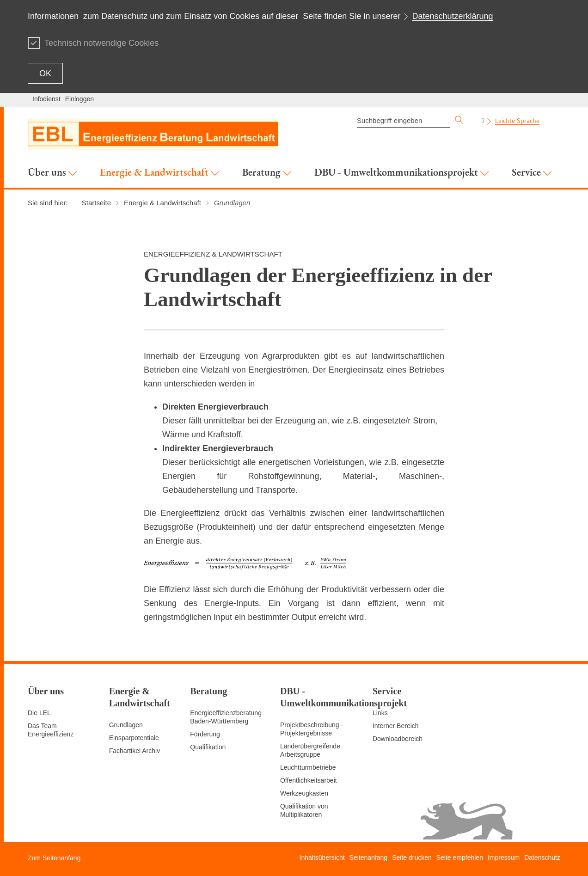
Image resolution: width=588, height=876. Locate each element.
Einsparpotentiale (134, 738)
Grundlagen (126, 725)
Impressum (504, 858)
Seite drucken (412, 858)
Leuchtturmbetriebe (308, 767)
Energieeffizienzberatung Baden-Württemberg (226, 717)
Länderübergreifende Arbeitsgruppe (310, 750)
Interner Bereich (396, 726)
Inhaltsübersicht (322, 858)
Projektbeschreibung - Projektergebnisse (312, 729)
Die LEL (39, 713)
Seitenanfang (369, 858)
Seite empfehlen (460, 858)
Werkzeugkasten (304, 793)
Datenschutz (542, 858)
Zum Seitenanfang (54, 858)
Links (380, 713)
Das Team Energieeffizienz (51, 730)
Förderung (205, 734)
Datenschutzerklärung (452, 16)
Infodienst (46, 99)
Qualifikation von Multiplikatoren (304, 810)
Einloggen (80, 99)
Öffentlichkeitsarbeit (309, 780)
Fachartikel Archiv (135, 751)
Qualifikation (208, 747)
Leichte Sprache (517, 121)
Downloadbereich (398, 739)
